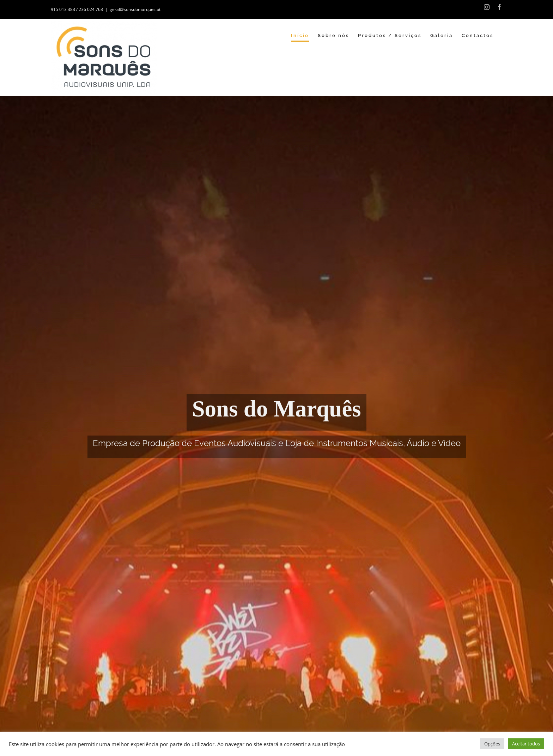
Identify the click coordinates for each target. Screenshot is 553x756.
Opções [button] (492, 744)
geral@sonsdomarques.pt (135, 9)
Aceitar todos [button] (526, 744)
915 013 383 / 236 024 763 (77, 9)
